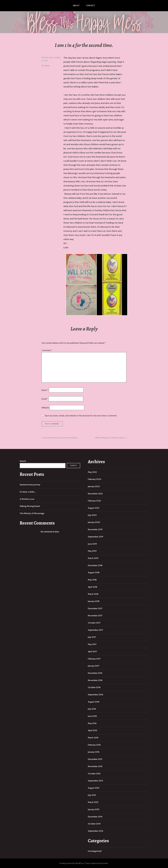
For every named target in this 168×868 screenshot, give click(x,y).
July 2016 (92, 709)
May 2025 (92, 472)
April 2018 (92, 587)
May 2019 (92, 551)
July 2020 (92, 515)
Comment (47, 350)
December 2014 (95, 817)
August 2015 (94, 788)
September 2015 (95, 781)
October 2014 (94, 824)
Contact (91, 6)
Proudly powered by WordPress (72, 863)
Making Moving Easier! (30, 506)
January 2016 (94, 752)
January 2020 (94, 522)
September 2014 (96, 831)
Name (45, 390)
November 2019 (95, 529)
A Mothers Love (27, 499)
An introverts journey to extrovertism (60, 438)
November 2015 (95, 766)
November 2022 (95, 494)
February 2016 (94, 745)
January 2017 (94, 666)
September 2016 (95, 695)
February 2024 (94, 479)
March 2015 (93, 802)
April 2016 (92, 730)
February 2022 (94, 501)
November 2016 (95, 680)
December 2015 (95, 759)
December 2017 (95, 608)
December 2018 (95, 565)
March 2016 (93, 738)
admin (47, 66)
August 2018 (94, 573)
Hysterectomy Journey (30, 485)
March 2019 (93, 558)
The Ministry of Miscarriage (32, 513)
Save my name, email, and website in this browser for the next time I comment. (81, 416)
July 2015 (92, 795)
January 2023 (94, 486)
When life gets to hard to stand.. (110, 438)
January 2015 (94, 809)
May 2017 (92, 644)
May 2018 (92, 580)
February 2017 (94, 659)
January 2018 (94, 601)
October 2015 (94, 774)
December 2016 (95, 673)
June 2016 (92, 716)
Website (45, 408)
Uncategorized (95, 851)
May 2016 (92, 723)
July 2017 (92, 637)
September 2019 (96, 537)
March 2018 (93, 594)
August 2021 (94, 508)
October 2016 (94, 687)
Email (45, 399)
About (76, 6)
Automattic (104, 863)
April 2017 (92, 652)
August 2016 (94, 702)
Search (23, 461)
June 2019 (92, 544)
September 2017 (95, 630)
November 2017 (95, 616)
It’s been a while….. (28, 492)
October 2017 (94, 623)
